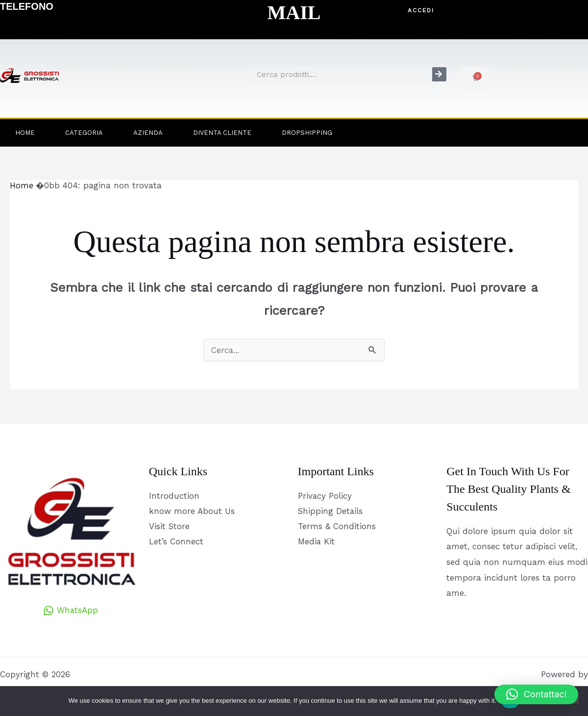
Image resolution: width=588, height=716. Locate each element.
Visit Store (170, 527)
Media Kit (317, 542)
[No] (576, 701)
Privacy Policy (325, 496)
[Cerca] (439, 74)
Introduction (174, 496)
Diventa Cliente (222, 133)
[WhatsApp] (71, 611)
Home (25, 133)
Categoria (84, 133)
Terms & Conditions (337, 527)
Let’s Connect (176, 542)
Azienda (148, 133)
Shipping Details (331, 511)
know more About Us (192, 511)
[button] (421, 11)
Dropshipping (307, 133)
